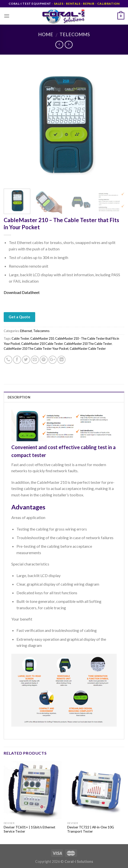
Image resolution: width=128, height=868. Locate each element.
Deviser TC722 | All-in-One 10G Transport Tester (91, 829)
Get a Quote (19, 317)
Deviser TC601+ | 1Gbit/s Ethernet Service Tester (30, 829)
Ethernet (26, 331)
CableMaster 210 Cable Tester (42, 344)
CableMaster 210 (42, 338)
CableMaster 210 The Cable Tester (88, 344)
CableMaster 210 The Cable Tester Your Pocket (36, 349)
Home (46, 34)
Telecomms (75, 34)
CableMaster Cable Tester (88, 349)
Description (19, 397)
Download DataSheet (22, 292)
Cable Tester (20, 338)
